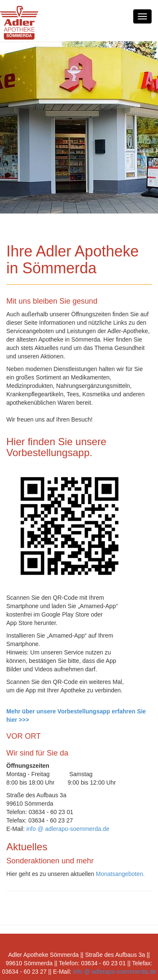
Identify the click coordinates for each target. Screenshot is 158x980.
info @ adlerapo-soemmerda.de (68, 829)
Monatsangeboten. (120, 874)
